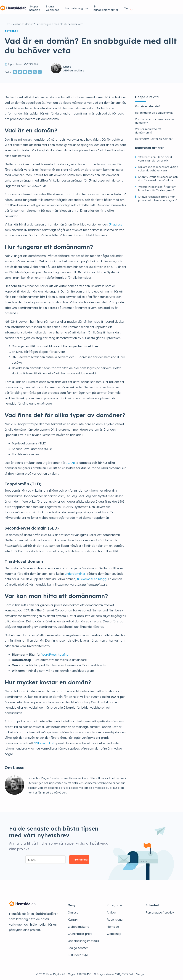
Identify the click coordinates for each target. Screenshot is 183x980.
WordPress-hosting (55, 652)
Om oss (73, 910)
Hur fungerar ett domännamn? (154, 110)
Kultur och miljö (78, 953)
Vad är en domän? (148, 104)
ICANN (71, 460)
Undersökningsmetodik (83, 939)
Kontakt (73, 917)
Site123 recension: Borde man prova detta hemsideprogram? (158, 196)
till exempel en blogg (92, 577)
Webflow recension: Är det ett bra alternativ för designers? (157, 186)
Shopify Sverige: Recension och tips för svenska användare (158, 176)
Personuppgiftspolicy (160, 910)
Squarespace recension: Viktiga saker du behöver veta (158, 166)
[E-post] (46, 857)
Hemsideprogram (116, 6)
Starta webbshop (88, 6)
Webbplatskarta (79, 924)
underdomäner (75, 571)
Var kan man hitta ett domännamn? (148, 128)
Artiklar (111, 910)
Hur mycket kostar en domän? (154, 137)
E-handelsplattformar (147, 6)
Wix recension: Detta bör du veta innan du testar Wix (156, 156)
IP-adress (115, 222)
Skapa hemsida (61, 6)
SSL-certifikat (44, 741)
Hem (7, 22)
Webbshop (114, 931)
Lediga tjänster (78, 946)
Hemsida (113, 924)
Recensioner (115, 917)
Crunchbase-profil (80, 931)
